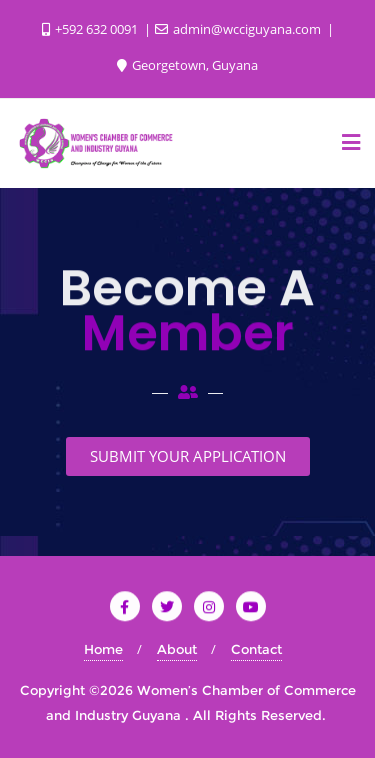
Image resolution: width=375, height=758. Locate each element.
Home (103, 649)
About (177, 649)
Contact (256, 649)
